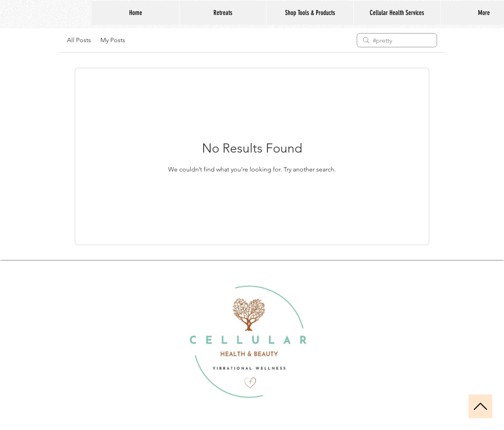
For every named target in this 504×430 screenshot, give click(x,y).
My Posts (113, 40)
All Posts (79, 40)
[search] (397, 40)
